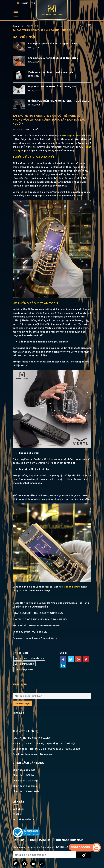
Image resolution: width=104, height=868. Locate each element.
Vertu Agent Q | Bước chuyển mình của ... (52, 72)
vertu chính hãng (25, 664)
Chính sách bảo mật (24, 770)
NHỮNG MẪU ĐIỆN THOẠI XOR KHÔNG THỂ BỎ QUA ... (59, 101)
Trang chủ (18, 26)
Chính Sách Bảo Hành (25, 786)
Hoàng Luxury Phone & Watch (41, 638)
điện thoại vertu (24, 669)
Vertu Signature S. (46, 313)
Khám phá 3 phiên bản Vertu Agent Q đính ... (54, 43)
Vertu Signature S (70, 135)
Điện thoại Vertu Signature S (74, 313)
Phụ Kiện (17, 814)
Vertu (49, 328)
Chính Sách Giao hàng (25, 780)
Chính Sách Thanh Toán (26, 791)
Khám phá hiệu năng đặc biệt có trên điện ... (54, 58)
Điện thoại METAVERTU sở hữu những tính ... (53, 86)
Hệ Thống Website (23, 819)
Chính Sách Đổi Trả (24, 775)
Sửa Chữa (18, 809)
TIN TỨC (31, 26)
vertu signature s (34, 658)
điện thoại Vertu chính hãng (56, 192)
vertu (18, 658)
